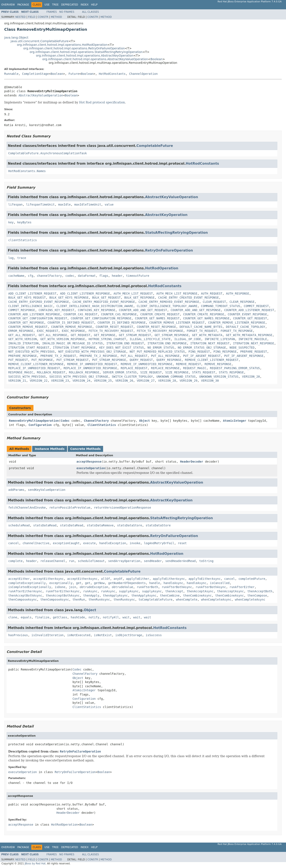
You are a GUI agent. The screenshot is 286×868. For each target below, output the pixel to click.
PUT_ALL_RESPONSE (165, 356)
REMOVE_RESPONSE (218, 364)
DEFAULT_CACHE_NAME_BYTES (201, 327)
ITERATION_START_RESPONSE (74, 348)
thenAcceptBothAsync (25, 595)
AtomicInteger (235, 421)
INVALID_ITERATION (23, 343)
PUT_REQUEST (18, 360)
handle (155, 583)
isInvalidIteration (48, 635)
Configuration (40, 425)
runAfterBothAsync (177, 587)
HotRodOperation (162, 268)
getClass (60, 617)
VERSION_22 (39, 381)
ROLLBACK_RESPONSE (84, 372)
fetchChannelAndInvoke (27, 508)
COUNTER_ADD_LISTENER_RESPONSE (34, 314)
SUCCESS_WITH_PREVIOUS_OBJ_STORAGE (79, 377)
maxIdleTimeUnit (88, 204)
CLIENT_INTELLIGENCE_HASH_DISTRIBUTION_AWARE (95, 306)
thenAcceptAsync (200, 591)
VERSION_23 (60, 381)
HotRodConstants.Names (27, 171)
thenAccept (174, 591)
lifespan (15, 204)
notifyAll (111, 617)
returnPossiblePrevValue (70, 508)
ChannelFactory (96, 421)
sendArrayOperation (124, 561)
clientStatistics (23, 240)
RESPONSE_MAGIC (21, 372)
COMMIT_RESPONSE (22, 310)
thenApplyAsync (115, 595)
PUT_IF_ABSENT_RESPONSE (244, 356)
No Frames (67, 12)
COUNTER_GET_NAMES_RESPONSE (206, 318)
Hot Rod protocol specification (102, 102)
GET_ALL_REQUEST (22, 335)
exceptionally (61, 583)
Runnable (11, 74)
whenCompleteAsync (216, 600)
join (73, 587)
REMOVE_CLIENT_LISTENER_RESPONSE (36, 364)
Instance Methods (50, 449)
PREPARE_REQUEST (254, 352)
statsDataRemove (100, 525)
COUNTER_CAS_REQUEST (80, 314)
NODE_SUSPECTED (242, 348)
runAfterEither (242, 587)
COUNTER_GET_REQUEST (250, 318)
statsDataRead (45, 525)
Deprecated (70, 5)
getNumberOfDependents (127, 583)
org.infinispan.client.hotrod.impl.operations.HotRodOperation (62, 45)
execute (89, 543)
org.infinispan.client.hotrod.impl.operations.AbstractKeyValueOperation (95, 59)
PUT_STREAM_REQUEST (73, 360)
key (11, 222)
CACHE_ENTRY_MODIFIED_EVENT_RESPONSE (104, 302)
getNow (99, 583)
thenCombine (170, 595)
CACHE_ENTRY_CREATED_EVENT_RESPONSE (189, 298)
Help (94, 5)
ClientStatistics (102, 425)
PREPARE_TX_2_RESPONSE (98, 356)
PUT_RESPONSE (42, 360)
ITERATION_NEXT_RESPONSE (254, 343)
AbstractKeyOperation (166, 215)
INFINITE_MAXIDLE (253, 339)
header (117, 276)
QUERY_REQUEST (141, 360)
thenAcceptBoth (260, 591)
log (11, 258)
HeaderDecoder (192, 462)
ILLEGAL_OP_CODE (188, 339)
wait (126, 617)
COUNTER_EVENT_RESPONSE (247, 314)
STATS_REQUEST (204, 372)
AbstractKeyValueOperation (41, 95)
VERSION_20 (251, 377)
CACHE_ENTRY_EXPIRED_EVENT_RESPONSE (39, 302)
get (79, 583)
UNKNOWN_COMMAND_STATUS (176, 377)
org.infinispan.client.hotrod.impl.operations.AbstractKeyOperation (85, 56)
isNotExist (103, 635)
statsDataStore (130, 525)
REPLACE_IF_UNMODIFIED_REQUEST (34, 368)
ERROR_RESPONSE (21, 331)
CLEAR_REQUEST (214, 302)
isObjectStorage (129, 635)
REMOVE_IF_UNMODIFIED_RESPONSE (146, 364)
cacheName (16, 276)
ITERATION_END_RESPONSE (167, 343)
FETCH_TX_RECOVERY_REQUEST (111, 331)
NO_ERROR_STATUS (161, 348)
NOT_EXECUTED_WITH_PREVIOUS (31, 352)
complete (15, 561)
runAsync (90, 591)
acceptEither (19, 579)
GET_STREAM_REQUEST (135, 335)
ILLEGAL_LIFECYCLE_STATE (150, 339)
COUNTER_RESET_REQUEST (114, 327)
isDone (60, 587)
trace (22, 258)
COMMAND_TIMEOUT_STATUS (220, 306)
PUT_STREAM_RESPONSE (109, 360)
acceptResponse (89, 462)
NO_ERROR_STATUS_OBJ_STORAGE (202, 348)
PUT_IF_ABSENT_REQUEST (202, 356)
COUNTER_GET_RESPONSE (26, 323)
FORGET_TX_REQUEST (202, 331)
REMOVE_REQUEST (188, 364)
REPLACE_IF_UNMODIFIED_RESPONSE (90, 368)
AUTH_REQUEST (212, 294)
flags (104, 276)
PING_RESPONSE (225, 352)
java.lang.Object (16, 38)
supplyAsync (129, 591)
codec (70, 276)
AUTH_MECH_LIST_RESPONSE (177, 294)
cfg (31, 276)
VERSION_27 (146, 381)
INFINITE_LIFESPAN (220, 339)
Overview (8, 5)
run (72, 561)
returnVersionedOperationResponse (123, 508)
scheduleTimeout (91, 561)
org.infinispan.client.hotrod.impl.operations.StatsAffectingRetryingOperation (86, 52)
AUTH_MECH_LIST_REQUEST (133, 294)
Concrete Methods (86, 449)
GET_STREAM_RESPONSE (171, 335)
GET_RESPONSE (105, 335)
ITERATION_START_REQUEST (29, 348)
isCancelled (220, 583)
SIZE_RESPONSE (177, 372)
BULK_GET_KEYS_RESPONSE (69, 298)
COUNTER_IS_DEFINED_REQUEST (71, 323)
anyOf (118, 579)
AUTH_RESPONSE (238, 294)
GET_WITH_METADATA (207, 335)
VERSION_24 (81, 381)
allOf (105, 579)
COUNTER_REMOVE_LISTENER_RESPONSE (237, 323)
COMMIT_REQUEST (256, 306)
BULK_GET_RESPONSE (139, 298)
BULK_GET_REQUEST (106, 298)
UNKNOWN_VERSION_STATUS (219, 377)
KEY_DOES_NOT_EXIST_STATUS (122, 348)
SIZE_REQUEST (151, 372)
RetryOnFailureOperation (169, 250)
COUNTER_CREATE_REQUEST (160, 314)
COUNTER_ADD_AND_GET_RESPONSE (196, 310)
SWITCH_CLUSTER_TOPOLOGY (132, 377)
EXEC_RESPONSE (73, 331)
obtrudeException (94, 587)
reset (182, 543)
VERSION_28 (167, 381)
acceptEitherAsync (48, 579)
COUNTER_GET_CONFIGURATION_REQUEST (38, 318)
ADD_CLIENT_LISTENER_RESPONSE (85, 294)
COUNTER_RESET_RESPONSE (156, 327)
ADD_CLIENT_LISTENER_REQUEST (32, 294)
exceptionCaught (66, 543)
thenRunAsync (99, 600)
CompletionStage (35, 74)
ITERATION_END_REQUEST (125, 343)
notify (94, 617)
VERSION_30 (210, 381)
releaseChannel (53, 561)
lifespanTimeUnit (40, 204)
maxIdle (64, 204)
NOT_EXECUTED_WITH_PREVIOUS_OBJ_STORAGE (92, 352)
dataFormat (87, 276)
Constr (43, 17)
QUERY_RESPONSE (169, 360)
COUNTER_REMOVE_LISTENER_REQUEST (177, 323)
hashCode (78, 617)
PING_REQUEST (199, 352)
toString (206, 561)
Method (56, 17)
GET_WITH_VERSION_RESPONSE (63, 339)
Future (74, 74)
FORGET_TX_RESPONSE (237, 331)
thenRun (79, 600)
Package (23, 5)
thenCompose (257, 595)
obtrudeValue (122, 587)
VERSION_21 (17, 381)
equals (26, 617)
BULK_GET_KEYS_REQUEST (27, 298)
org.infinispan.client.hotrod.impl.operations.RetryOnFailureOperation (74, 48)
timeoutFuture (138, 276)
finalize (42, 617)
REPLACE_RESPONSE (165, 368)
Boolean (157, 59)
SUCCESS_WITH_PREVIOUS (27, 377)
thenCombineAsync (197, 595)
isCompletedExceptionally (30, 587)
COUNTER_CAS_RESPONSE (119, 314)
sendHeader (153, 561)
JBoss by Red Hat (35, 864)
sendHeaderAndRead (180, 561)
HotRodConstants (112, 74)
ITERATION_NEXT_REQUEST (210, 343)
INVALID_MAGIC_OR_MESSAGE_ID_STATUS (73, 343)
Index (85, 5)
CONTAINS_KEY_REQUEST (56, 310)
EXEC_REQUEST (48, 331)
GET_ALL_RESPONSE (53, 335)
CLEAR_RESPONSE (242, 302)
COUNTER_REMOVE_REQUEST (28, 327)
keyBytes (24, 222)
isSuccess (154, 635)
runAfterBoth (147, 587)
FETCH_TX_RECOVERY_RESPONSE (160, 331)
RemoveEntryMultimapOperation (34, 421)
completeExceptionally (27, 583)
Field (32, 17)
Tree (55, 5)
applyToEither (138, 579)
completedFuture (252, 579)
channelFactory (49, 276)
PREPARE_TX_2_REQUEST (58, 356)
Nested (20, 17)
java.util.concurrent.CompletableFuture (40, 41)
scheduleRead (19, 525)
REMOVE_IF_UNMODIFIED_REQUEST (92, 364)
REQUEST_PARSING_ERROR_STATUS (235, 368)
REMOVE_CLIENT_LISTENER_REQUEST (212, 360)
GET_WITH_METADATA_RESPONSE (249, 335)
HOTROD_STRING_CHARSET (107, 339)
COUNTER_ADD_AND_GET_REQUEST (143, 310)
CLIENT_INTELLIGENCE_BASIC (31, 306)
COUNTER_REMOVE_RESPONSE (72, 327)
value (109, 204)
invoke (135, 543)
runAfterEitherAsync (25, 591)
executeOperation (91, 468)
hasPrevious (18, 635)
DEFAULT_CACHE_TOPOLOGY (245, 327)
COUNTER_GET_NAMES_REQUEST (157, 318)
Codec (65, 421)
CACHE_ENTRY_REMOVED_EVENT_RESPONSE (169, 302)
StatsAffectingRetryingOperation (176, 233)
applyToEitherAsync (169, 579)
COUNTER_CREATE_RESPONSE (204, 314)
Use (47, 5)
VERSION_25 (103, 381)
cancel (14, 543)
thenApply (91, 595)
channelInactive (36, 543)
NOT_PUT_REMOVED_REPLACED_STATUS (157, 352)
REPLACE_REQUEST (134, 368)
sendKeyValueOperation (47, 490)
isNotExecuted (79, 635)
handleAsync (173, 583)
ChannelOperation (143, 74)
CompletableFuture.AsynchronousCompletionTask (48, 153)
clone (13, 617)
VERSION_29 (188, 381)
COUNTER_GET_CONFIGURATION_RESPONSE (101, 318)
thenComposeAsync (23, 600)
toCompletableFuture (155, 600)
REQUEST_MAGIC (195, 368)
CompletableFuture (155, 146)
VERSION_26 (124, 381)
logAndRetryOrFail (159, 543)
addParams (16, 490)
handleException (113, 543)
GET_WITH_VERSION (23, 339)
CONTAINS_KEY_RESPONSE (97, 310)
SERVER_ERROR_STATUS (120, 372)
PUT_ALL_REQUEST (134, 356)
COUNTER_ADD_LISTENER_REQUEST (249, 310)
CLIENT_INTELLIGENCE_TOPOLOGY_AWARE (167, 306)
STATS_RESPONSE (231, 372)
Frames (52, 12)
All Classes (90, 12)
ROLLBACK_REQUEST (51, 372)
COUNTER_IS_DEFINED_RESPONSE (122, 323)
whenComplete (187, 600)
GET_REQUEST (81, 335)
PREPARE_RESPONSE (23, 356)
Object (144, 421)
